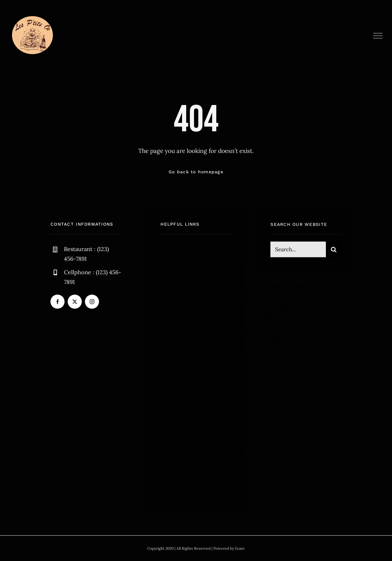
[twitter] (75, 302)
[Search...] (298, 250)
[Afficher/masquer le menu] (378, 36)
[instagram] (92, 302)
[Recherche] (334, 250)
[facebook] (57, 302)
